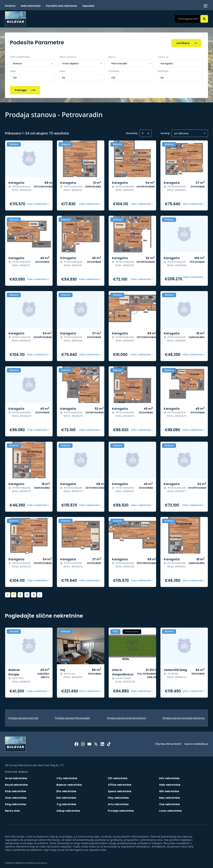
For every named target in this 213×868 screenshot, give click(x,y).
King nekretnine (16, 803)
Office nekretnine (120, 783)
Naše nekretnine (31, 6)
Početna (10, 6)
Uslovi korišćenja (196, 743)
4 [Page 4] (34, 593)
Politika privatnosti (168, 743)
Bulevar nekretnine (69, 783)
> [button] (40, 593)
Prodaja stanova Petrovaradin (73, 716)
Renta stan (12, 809)
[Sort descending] (148, 132)
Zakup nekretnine (68, 809)
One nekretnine (169, 803)
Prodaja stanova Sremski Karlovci (126, 716)
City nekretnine (67, 777)
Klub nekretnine (16, 790)
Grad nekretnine (16, 777)
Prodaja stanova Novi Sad (23, 716)
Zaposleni (88, 6)
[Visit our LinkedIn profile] (102, 743)
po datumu (181, 132)
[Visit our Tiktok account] (109, 743)
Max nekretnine (169, 796)
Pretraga (25, 89)
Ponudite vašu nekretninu (61, 6)
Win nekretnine (169, 790)
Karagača (167, 62)
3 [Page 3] (27, 593)
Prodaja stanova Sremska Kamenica (184, 716)
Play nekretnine (118, 796)
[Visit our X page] (96, 743)
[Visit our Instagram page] (83, 743)
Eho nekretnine (66, 790)
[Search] (204, 19)
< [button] (8, 593)
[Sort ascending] (143, 132)
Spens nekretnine (120, 790)
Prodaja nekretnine (121, 809)
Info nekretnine (169, 777)
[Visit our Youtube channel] (89, 743)
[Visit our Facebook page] (76, 743)
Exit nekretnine (66, 796)
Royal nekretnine (16, 783)
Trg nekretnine (66, 803)
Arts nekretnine (118, 803)
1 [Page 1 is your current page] (14, 593)
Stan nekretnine (16, 796)
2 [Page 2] (20, 593)
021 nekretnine (118, 777)
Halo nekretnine (170, 783)
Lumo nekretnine (170, 809)
